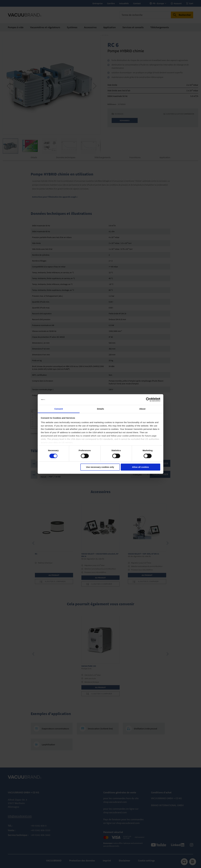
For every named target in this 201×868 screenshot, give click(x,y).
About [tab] (142, 409)
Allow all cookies (140, 467)
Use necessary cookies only (100, 467)
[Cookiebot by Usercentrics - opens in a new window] (148, 400)
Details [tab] (100, 409)
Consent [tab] (59, 409)
